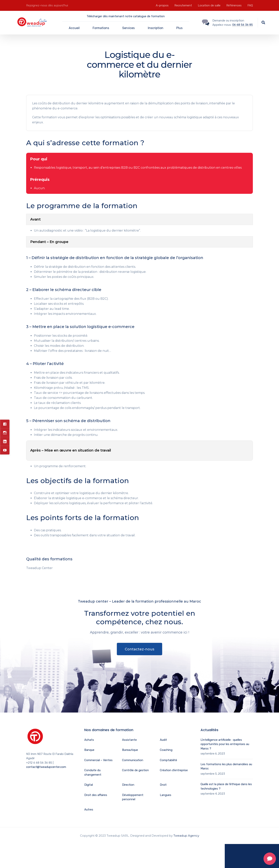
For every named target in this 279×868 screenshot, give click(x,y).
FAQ (250, 5)
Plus (179, 28)
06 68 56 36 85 (243, 25)
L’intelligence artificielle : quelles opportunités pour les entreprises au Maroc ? (225, 744)
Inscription (156, 28)
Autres (89, 810)
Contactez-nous (139, 649)
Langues (166, 795)
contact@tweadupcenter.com (46, 767)
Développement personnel (133, 797)
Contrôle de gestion (135, 770)
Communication (133, 760)
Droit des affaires (96, 795)
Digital (89, 785)
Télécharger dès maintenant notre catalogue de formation (126, 16)
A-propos (162, 5)
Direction (128, 785)
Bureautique (130, 750)
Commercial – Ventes (98, 760)
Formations (101, 28)
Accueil (74, 28)
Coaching (166, 750)
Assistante (129, 740)
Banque (89, 750)
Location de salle (209, 5)
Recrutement (183, 5)
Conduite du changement (93, 772)
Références (234, 5)
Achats (89, 740)
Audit (163, 740)
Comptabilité (168, 760)
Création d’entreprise (174, 770)
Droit (163, 785)
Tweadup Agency (186, 836)
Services (128, 28)
